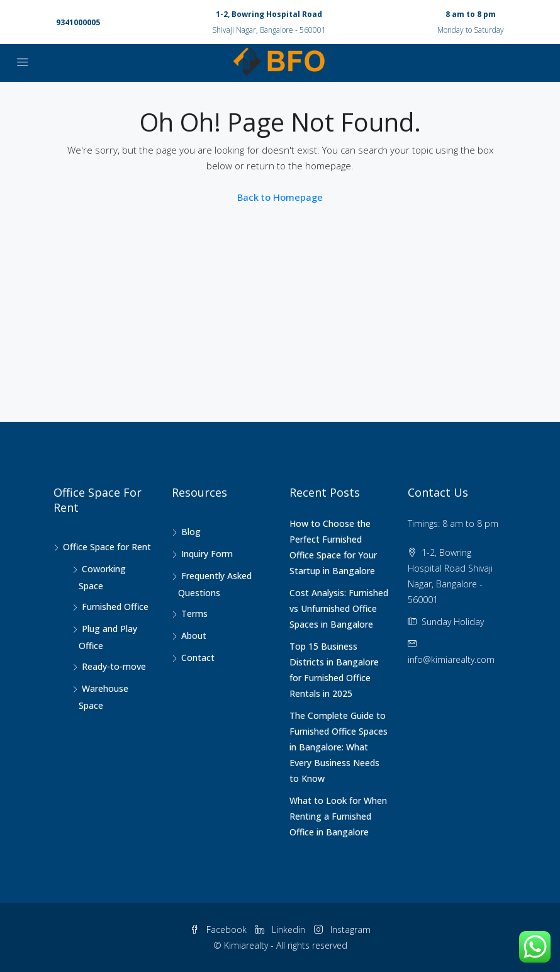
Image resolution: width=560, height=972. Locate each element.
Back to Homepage (280, 197)
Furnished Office (115, 607)
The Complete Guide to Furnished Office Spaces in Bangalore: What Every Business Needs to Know (339, 747)
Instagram (342, 930)
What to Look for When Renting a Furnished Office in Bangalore (338, 816)
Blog (191, 532)
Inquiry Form (207, 554)
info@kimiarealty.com (451, 659)
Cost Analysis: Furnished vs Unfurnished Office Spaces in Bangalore (339, 608)
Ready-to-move (114, 666)
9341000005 (78, 22)
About (194, 636)
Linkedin (282, 930)
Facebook (220, 930)
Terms (194, 613)
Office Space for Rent (107, 547)
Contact (198, 658)
